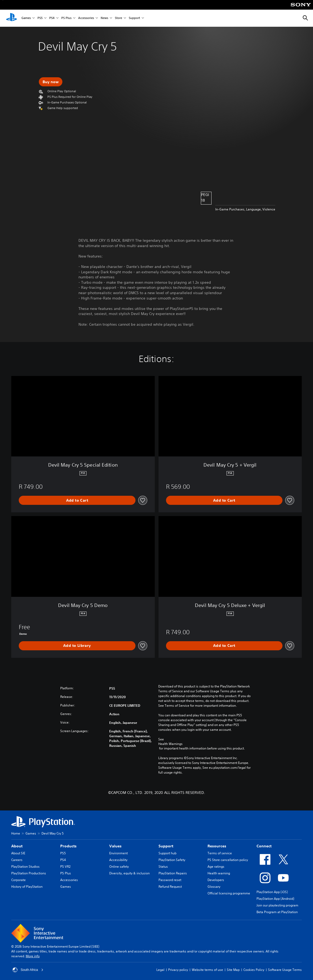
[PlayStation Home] (12, 18)
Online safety (119, 866)
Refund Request (170, 887)
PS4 (52, 18)
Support (134, 18)
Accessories (86, 18)
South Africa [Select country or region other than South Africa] (28, 970)
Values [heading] (115, 846)
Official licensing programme (229, 893)
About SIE (18, 853)
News (104, 18)
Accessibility (118, 860)
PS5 (40, 18)
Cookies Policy (254, 970)
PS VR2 (65, 866)
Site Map (233, 970)
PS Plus (66, 18)
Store (118, 18)
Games (26, 18)
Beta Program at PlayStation (277, 912)
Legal (160, 970)
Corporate (18, 880)
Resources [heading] (217, 846)
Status (163, 866)
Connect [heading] (264, 846)
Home (16, 833)
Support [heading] (166, 846)
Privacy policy (178, 970)
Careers (17, 860)
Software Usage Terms (285, 970)
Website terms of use (207, 970)
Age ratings (216, 866)
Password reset (170, 880)
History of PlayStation (27, 887)
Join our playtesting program (277, 905)
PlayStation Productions (29, 873)
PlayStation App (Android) (275, 899)
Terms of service (220, 853)
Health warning (219, 873)
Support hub (167, 853)
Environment (118, 853)
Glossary (214, 887)
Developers (216, 880)
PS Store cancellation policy (228, 860)
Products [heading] (68, 846)
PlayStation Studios (25, 866)
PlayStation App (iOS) (272, 892)
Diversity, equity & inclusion (129, 873)
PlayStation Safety (172, 860)
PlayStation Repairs (173, 873)
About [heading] (17, 846)
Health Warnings (170, 744)
